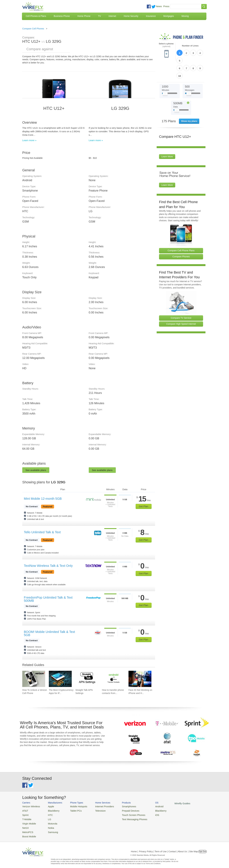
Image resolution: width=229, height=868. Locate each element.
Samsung (50, 829)
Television (95, 810)
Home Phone (84, 16)
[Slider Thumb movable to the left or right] (165, 76)
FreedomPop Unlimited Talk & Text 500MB (48, 599)
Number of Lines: (190, 46)
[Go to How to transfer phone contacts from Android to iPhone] (113, 679)
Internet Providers (99, 806)
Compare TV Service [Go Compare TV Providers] (181, 299)
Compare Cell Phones (33, 29)
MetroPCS (27, 829)
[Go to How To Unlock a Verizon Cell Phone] (34, 679)
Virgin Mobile (28, 822)
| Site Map (193, 848)
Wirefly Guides (170, 803)
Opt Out (203, 848)
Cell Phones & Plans (36, 16)
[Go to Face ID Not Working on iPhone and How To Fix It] (140, 679)
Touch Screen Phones (125, 814)
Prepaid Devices (122, 810)
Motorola (50, 822)
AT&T (25, 810)
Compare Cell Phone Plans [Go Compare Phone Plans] (181, 232)
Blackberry (150, 810)
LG (47, 818)
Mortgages (169, 16)
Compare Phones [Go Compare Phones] (181, 238)
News (159, 6)
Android (148, 806)
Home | (134, 848)
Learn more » (29, 140)
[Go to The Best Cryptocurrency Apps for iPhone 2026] (60, 679)
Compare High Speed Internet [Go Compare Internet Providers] (181, 305)
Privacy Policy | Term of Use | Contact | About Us (163, 848)
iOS (146, 814)
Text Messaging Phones (126, 818)
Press (166, 6)
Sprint (25, 814)
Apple (48, 806)
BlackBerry (51, 810)
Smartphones (121, 806)
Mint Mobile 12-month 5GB (43, 499)
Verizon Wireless (30, 806)
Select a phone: (166, 45)
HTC (48, 814)
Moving (185, 16)
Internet (112, 16)
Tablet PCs (73, 810)
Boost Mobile (28, 833)
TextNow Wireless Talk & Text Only (48, 566)
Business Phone (62, 16)
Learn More (167, 138)
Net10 (25, 825)
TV (100, 16)
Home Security (131, 16)
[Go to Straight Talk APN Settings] (87, 679)
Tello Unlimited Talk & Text (42, 532)
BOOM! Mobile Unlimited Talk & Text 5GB (49, 633)
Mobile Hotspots (75, 806)
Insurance (151, 16)
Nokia (48, 825)
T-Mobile (26, 818)
